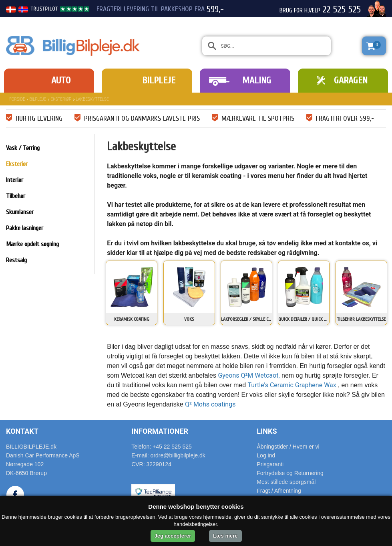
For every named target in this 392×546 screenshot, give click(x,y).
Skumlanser (20, 212)
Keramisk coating (132, 319)
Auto (61, 80)
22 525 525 (342, 10)
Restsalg (16, 260)
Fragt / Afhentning (279, 491)
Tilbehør (16, 196)
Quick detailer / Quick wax (304, 319)
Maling (257, 80)
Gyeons (229, 375)
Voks (189, 319)
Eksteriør (61, 99)
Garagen (351, 80)
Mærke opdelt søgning (32, 244)
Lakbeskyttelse (92, 99)
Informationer (160, 431)
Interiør (15, 180)
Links (267, 431)
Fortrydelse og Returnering (290, 473)
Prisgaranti (270, 464)
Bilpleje (159, 80)
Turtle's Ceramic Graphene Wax (293, 385)
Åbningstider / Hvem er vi (288, 447)
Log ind (266, 455)
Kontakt (22, 431)
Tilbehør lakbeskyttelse (361, 319)
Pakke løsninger (25, 228)
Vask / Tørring (23, 148)
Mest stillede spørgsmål (286, 482)
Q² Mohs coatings (210, 404)
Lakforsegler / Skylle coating (246, 319)
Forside (17, 99)
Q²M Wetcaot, (260, 375)
